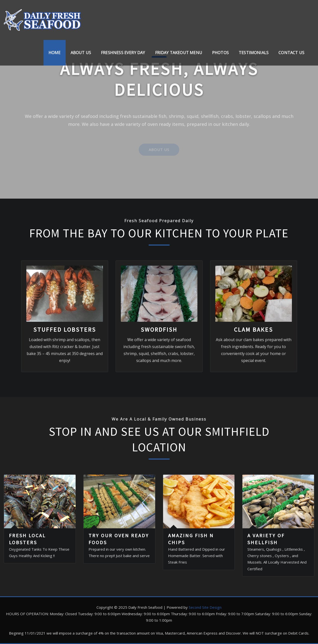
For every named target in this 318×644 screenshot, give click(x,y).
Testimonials (254, 53)
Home (55, 53)
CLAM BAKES (253, 330)
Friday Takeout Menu (179, 53)
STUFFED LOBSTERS (65, 330)
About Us (81, 53)
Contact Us (291, 53)
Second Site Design (205, 607)
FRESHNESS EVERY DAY (123, 53)
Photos (220, 53)
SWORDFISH (159, 330)
